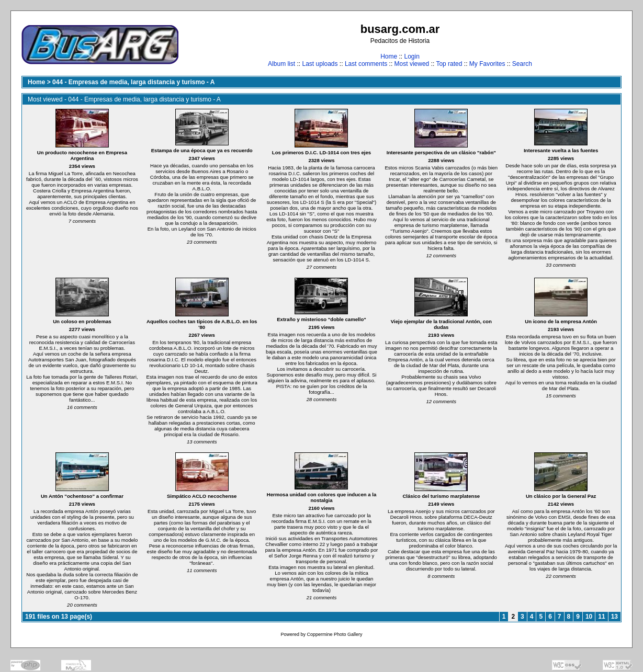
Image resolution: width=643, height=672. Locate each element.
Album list (281, 64)
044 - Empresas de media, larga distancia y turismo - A (133, 82)
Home (389, 56)
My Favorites (487, 64)
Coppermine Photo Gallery (334, 634)
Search (522, 64)
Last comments (366, 64)
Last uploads (320, 64)
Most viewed (412, 64)
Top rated (449, 64)
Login (411, 56)
